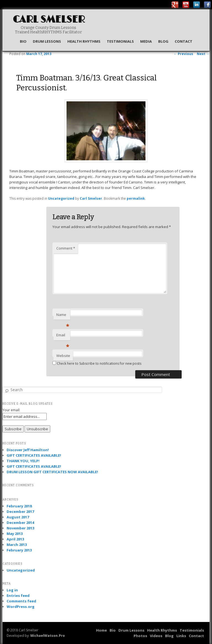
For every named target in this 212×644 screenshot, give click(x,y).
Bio (23, 41)
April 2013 (15, 539)
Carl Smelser (49, 20)
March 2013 (17, 545)
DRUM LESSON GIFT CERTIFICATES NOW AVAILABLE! (52, 472)
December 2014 (20, 523)
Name (63, 316)
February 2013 (19, 550)
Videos (156, 636)
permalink (136, 198)
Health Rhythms (84, 41)
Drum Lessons (47, 41)
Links (181, 636)
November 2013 (20, 528)
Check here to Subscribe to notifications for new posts (97, 363)
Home (101, 630)
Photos (140, 636)
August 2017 (18, 517)
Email (63, 336)
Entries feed (18, 596)
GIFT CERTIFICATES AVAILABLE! (34, 455)
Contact (184, 41)
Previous (183, 54)
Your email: (11, 410)
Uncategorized (61, 198)
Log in (12, 590)
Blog (163, 41)
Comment (66, 248)
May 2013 (15, 534)
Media (146, 41)
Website (63, 356)
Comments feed (21, 601)
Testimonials (120, 41)
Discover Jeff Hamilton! (28, 450)
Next (203, 54)
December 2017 (20, 512)
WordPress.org (21, 607)
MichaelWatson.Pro (48, 636)
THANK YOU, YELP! (23, 461)
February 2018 (19, 506)
